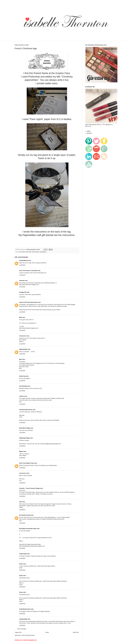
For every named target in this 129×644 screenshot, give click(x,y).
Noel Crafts (29, 252)
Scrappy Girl (23, 292)
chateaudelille (23, 619)
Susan (21, 564)
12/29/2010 (22, 625)
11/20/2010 (22, 510)
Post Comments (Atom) (28, 635)
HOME (88, 131)
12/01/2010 (22, 570)
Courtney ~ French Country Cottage (29, 488)
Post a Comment (22, 629)
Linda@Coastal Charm (26, 410)
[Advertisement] (50, 40)
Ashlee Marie (23, 554)
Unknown (22, 281)
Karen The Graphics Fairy (27, 463)
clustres (21, 396)
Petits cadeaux (35, 252)
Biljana (21, 451)
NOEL (24, 252)
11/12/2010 (22, 265)
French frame (41, 73)
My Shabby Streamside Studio (28, 529)
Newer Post (18, 632)
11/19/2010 (22, 496)
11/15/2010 (22, 423)
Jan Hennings (23, 386)
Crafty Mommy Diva (25, 609)
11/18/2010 (22, 483)
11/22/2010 (22, 523)
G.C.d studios (64, 119)
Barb (21, 359)
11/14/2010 (22, 391)
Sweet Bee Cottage (25, 428)
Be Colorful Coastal (25, 515)
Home (47, 632)
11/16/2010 (22, 458)
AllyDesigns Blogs (24, 438)
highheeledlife (23, 349)
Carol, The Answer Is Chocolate (28, 271)
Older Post (76, 632)
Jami (21, 502)
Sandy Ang (22, 376)
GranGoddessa (23, 261)
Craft (20, 252)
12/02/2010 (22, 614)
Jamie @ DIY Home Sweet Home (28, 302)
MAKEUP (89, 133)
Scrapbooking (43, 252)
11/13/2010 (22, 371)
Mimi (21, 317)
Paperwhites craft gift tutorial (38, 235)
